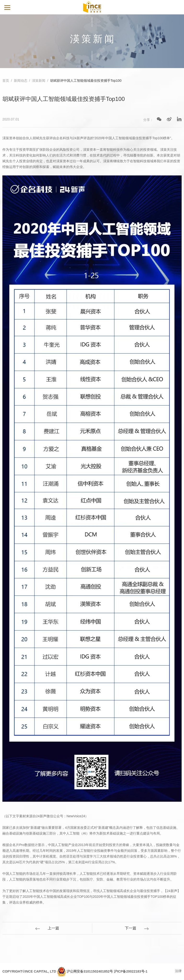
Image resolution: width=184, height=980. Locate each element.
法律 (178, 971)
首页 (6, 81)
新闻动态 (21, 81)
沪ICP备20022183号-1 (131, 971)
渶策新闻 (39, 81)
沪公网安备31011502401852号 (90, 971)
